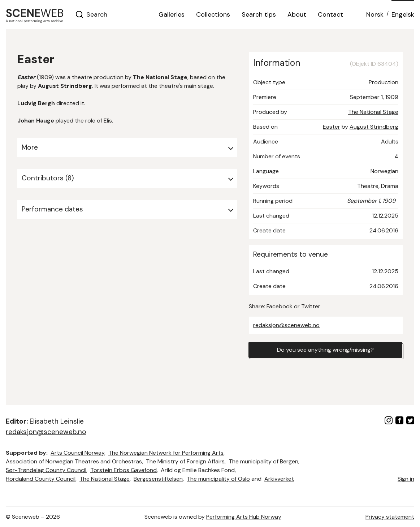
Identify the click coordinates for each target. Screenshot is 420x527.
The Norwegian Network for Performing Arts (166, 453)
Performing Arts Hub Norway (244, 517)
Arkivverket (279, 479)
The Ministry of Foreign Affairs (185, 461)
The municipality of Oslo (218, 479)
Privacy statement (390, 517)
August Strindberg (374, 127)
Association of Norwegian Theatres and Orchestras (74, 461)
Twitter (311, 306)
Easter (332, 127)
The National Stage (373, 112)
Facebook (280, 306)
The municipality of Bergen (263, 461)
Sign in (406, 479)
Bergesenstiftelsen (158, 479)
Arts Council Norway (77, 453)
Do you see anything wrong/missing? (325, 350)
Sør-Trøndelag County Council (46, 470)
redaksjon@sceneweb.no (286, 325)
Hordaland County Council (41, 479)
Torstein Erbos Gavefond (124, 470)
